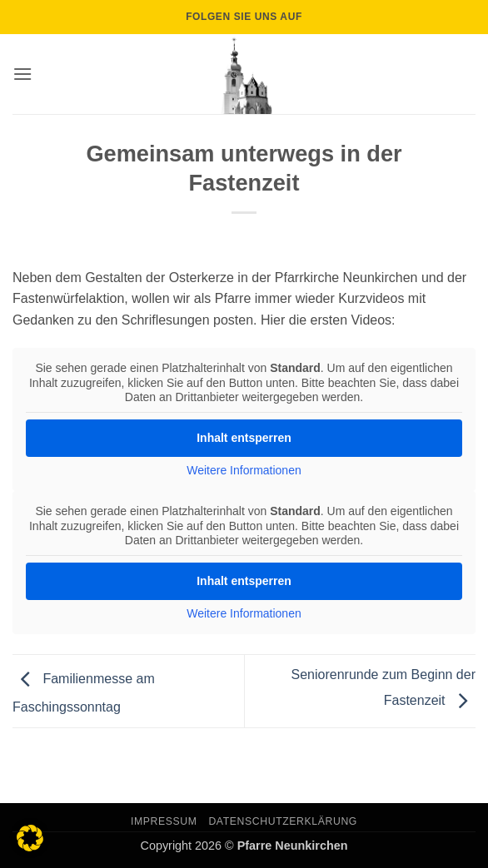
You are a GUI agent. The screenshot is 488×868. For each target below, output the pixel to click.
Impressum (164, 821)
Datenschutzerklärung (283, 821)
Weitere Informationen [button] (244, 470)
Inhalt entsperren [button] (244, 438)
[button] (22, 74)
